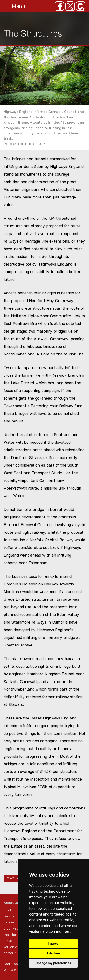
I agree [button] (53, 944)
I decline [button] (53, 953)
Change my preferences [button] (53, 963)
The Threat (14, 878)
